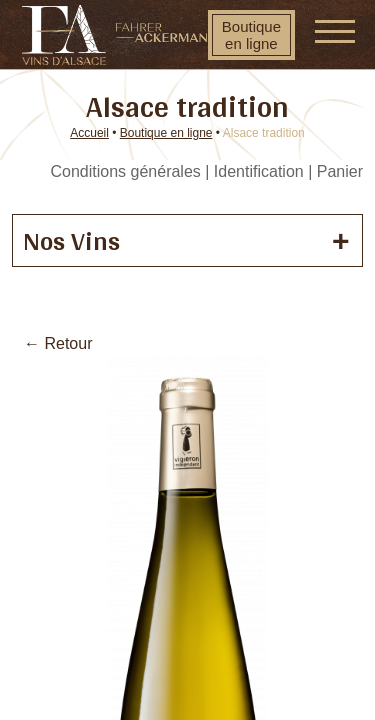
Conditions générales (125, 171)
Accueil (89, 133)
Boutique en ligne (251, 35)
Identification (259, 171)
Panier (340, 171)
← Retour (58, 343)
